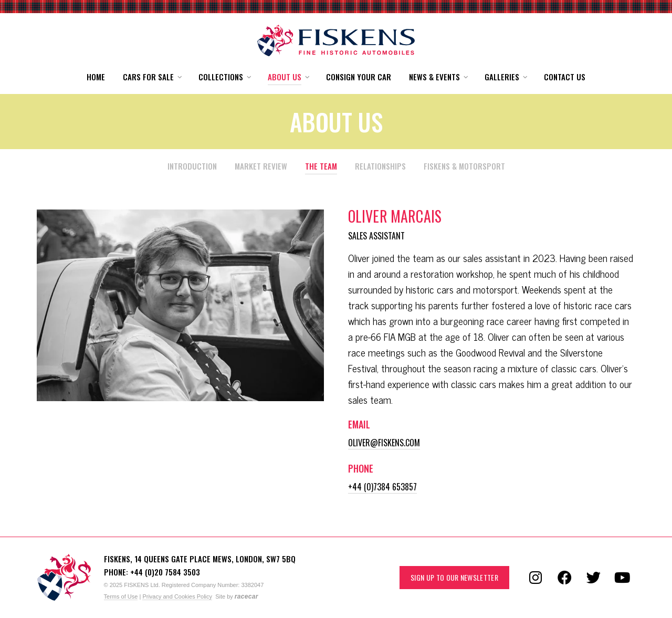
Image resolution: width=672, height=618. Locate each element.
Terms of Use (121, 596)
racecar (246, 596)
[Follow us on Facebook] (564, 578)
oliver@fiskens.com (384, 443)
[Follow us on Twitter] (593, 578)
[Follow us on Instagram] (535, 578)
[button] (152, 77)
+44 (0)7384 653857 (382, 487)
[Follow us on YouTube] (622, 578)
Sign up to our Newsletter (454, 577)
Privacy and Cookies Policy (177, 596)
